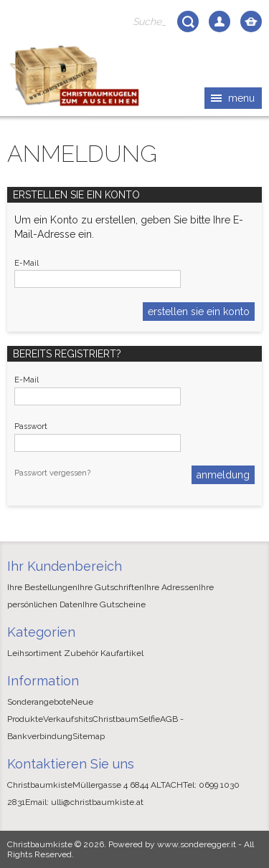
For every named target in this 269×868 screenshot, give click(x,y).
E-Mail (27, 263)
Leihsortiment (34, 653)
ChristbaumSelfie (126, 719)
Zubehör (81, 653)
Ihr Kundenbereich (65, 566)
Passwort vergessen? (52, 473)
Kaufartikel (122, 653)
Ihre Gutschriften (111, 587)
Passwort (31, 426)
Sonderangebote (39, 702)
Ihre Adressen (171, 587)
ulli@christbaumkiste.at (97, 802)
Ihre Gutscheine (114, 604)
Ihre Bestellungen (42, 587)
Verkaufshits (68, 719)
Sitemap (89, 736)
